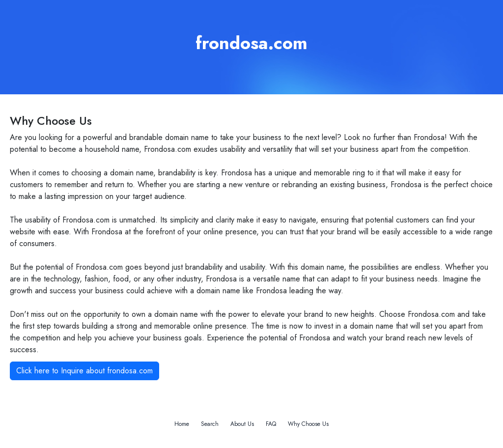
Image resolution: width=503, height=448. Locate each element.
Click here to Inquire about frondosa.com (84, 371)
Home (182, 424)
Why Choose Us (308, 424)
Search (210, 424)
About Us (242, 424)
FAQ (271, 424)
